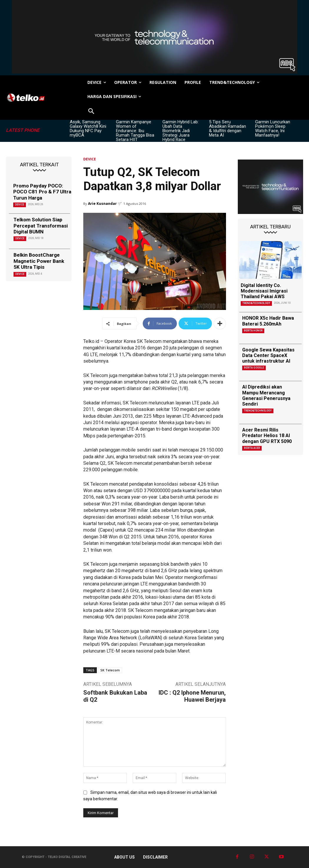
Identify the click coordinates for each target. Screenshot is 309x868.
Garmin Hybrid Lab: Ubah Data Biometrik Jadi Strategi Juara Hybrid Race (181, 131)
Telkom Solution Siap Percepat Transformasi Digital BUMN (41, 226)
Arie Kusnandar (102, 204)
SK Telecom (110, 670)
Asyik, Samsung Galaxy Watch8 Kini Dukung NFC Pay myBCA (88, 128)
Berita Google (254, 368)
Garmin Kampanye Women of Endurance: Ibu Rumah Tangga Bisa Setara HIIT (135, 131)
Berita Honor (253, 331)
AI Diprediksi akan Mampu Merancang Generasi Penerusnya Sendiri (266, 395)
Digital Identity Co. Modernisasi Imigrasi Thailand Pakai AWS (264, 291)
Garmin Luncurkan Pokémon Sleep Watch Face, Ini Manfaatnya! (273, 128)
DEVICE (20, 205)
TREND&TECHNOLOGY (256, 303)
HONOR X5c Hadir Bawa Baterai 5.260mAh (268, 321)
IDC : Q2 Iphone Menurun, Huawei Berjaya (192, 696)
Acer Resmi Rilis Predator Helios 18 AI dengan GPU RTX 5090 (267, 435)
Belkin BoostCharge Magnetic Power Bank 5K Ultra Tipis (39, 261)
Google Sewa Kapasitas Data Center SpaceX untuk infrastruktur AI (268, 355)
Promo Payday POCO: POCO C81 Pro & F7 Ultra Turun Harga (42, 192)
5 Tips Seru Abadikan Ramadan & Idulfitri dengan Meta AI (227, 128)
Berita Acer (252, 448)
